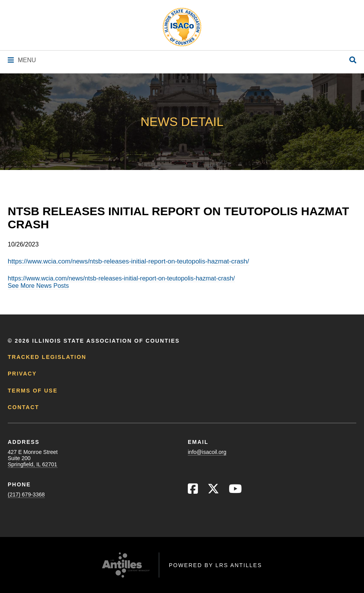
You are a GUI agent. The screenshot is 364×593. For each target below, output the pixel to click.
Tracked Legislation (47, 357)
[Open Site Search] (353, 60)
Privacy (22, 374)
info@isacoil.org (207, 452)
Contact (23, 407)
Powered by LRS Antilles (215, 565)
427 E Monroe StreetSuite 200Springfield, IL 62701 (33, 458)
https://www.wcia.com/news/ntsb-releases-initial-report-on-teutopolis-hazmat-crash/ (128, 261)
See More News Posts (38, 286)
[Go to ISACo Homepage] (182, 27)
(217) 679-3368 (26, 494)
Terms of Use (33, 391)
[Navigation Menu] (22, 60)
